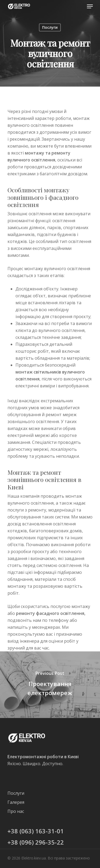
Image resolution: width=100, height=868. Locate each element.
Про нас (16, 811)
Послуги (50, 27)
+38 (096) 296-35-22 (36, 842)
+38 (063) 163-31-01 (36, 831)
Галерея (16, 802)
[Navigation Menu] (90, 6)
